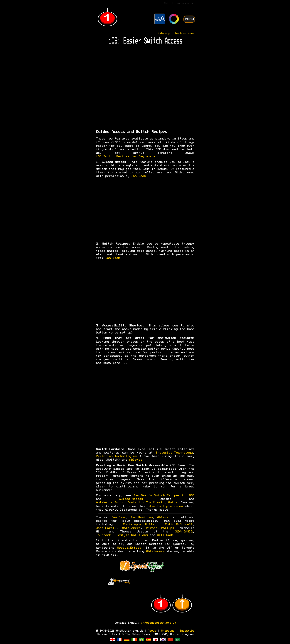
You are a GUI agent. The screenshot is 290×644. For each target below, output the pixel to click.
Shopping (168, 631)
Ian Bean (138, 176)
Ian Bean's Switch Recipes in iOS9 (164, 496)
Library (164, 33)
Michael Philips (160, 528)
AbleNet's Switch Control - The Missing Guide (136, 503)
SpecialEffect (129, 548)
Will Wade (165, 535)
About (152, 631)
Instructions (184, 33)
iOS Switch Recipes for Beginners (125, 157)
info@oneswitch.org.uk (158, 623)
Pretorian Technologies (116, 456)
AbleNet (136, 460)
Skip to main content (180, 3)
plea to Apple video (165, 506)
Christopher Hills (139, 525)
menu (189, 19)
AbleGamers (131, 528)
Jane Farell (106, 528)
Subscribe (187, 631)
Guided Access (131, 499)
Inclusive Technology (174, 453)
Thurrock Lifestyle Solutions (122, 535)
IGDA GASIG (183, 532)
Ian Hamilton (141, 517)
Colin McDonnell (179, 525)
